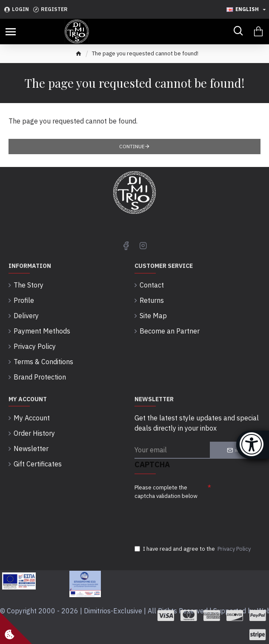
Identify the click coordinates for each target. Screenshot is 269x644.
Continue (132, 146)
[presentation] (194, 517)
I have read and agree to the (193, 549)
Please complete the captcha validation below (166, 492)
